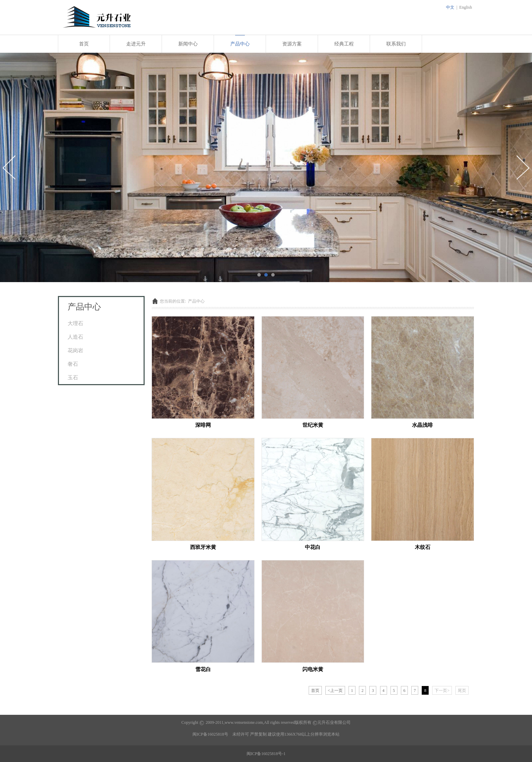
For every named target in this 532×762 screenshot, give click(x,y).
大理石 (75, 323)
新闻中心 (188, 44)
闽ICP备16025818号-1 (266, 754)
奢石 (73, 364)
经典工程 (344, 44)
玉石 (73, 377)
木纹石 (423, 547)
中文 (450, 7)
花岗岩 (75, 350)
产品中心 (240, 44)
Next (523, 167)
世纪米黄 (313, 425)
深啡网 (203, 425)
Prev (9, 167)
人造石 (75, 337)
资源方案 (292, 44)
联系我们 (396, 44)
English (466, 7)
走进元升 (136, 44)
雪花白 (203, 669)
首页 (84, 44)
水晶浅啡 (422, 425)
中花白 (313, 547)
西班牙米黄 (203, 547)
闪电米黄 (313, 669)
